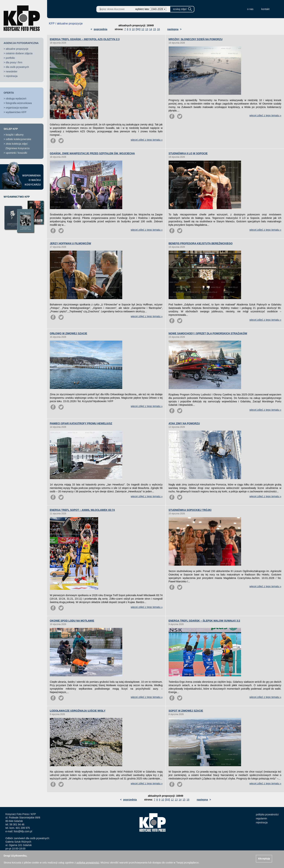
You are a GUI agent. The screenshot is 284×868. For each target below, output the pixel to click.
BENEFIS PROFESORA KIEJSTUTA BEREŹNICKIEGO (201, 243)
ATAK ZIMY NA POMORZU (184, 423)
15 (154, 29)
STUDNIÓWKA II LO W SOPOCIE (188, 153)
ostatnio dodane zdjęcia (19, 53)
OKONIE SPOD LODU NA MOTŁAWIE (72, 621)
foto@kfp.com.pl (23, 831)
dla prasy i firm (14, 62)
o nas (250, 9)
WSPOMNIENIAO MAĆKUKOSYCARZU (32, 180)
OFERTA (9, 93)
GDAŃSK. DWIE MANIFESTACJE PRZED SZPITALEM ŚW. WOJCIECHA (92, 153)
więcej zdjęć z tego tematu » (147, 140)
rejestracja (12, 76)
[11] (138, 29)
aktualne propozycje (17, 49)
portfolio (10, 58)
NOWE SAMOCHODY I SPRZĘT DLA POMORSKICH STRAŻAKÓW (208, 333)
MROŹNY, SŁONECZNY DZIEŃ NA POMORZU (196, 39)
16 (158, 29)
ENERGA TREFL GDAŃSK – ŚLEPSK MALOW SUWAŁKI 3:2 (204, 621)
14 (151, 29)
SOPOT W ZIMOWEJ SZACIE (186, 711)
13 (147, 29)
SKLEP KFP (11, 129)
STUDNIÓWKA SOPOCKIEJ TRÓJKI (190, 510)
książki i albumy (15, 135)
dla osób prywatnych (17, 67)
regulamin (261, 818)
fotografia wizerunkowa (19, 103)
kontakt (265, 9)
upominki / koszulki (16, 153)
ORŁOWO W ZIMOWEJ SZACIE (68, 333)
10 (133, 29)
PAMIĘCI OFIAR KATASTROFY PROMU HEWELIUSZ (81, 423)
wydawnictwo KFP (16, 112)
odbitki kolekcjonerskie (18, 139)
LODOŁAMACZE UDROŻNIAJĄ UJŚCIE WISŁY (78, 711)
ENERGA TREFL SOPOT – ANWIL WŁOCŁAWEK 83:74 (82, 510)
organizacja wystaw (17, 108)
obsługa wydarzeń (16, 99)
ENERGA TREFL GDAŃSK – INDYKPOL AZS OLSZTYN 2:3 (85, 39)
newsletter (12, 72)
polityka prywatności (267, 814)
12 (143, 29)
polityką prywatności (88, 863)
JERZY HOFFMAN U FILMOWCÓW (70, 243)
